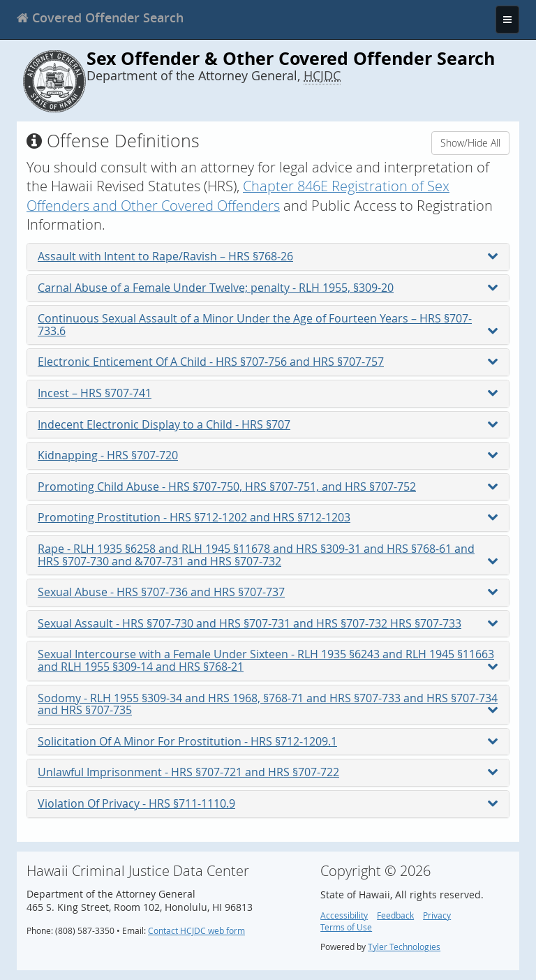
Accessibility (344, 915)
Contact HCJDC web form (196, 931)
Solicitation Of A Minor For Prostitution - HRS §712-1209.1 (268, 741)
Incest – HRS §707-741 (268, 393)
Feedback (395, 915)
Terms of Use (346, 927)
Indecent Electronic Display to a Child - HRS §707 (268, 424)
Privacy (437, 915)
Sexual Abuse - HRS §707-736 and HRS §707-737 (268, 592)
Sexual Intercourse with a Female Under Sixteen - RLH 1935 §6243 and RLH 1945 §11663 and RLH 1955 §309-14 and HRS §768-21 (268, 660)
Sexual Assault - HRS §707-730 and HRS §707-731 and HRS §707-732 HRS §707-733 (268, 623)
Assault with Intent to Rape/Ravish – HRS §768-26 (268, 256)
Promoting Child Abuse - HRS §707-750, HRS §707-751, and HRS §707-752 (268, 487)
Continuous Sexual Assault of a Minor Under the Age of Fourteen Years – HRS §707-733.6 (268, 325)
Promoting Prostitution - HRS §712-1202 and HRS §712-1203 (268, 517)
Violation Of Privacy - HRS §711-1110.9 (268, 803)
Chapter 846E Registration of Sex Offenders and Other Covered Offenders (238, 195)
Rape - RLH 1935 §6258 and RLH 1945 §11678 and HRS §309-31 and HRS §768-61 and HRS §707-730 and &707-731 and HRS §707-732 (268, 555)
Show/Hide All (470, 143)
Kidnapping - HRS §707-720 (268, 455)
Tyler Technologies (404, 947)
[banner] (100, 17)
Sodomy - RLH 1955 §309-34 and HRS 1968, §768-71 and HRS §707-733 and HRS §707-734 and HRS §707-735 (268, 704)
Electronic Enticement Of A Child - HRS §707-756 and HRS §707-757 (268, 362)
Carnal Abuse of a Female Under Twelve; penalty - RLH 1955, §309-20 (268, 288)
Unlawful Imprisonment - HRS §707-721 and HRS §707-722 (268, 772)
